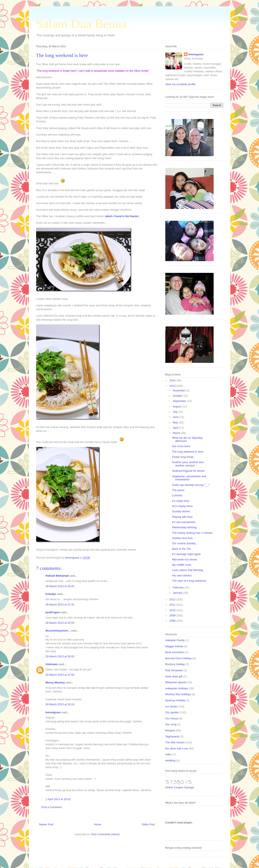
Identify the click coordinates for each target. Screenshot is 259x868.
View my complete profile (180, 84)
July (176, 412)
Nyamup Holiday (175, 700)
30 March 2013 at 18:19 (60, 704)
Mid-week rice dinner (185, 560)
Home (98, 824)
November (179, 390)
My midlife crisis (182, 565)
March (177, 433)
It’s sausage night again (186, 554)
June (176, 417)
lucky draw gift (174, 676)
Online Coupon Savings (180, 787)
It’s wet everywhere (184, 522)
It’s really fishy (181, 501)
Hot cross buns (181, 446)
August (177, 406)
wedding (170, 760)
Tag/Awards (172, 737)
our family (171, 706)
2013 (173, 386)
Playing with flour (182, 517)
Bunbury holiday (175, 664)
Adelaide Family (175, 640)
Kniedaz (51, 594)
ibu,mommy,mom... (58, 631)
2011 (173, 605)
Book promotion (175, 652)
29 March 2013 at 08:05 (60, 656)
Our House (172, 718)
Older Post (148, 824)
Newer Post (46, 824)
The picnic (178, 490)
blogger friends (174, 646)
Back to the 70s (181, 549)
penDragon (53, 612)
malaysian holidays (177, 688)
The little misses (175, 742)
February (179, 587)
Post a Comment (52, 807)
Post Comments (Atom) (105, 834)
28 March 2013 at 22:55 (60, 623)
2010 (173, 610)
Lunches (177, 495)
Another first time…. (184, 538)
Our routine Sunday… (185, 543)
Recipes (170, 730)
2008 (173, 621)
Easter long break (183, 457)
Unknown (52, 664)
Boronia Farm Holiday (179, 658)
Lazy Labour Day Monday (188, 570)
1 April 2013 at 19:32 (58, 799)
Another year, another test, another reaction (188, 464)
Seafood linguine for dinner (188, 471)
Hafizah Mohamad (57, 576)
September (180, 401)
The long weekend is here (188, 452)
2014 (173, 380)
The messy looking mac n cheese (192, 533)
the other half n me (177, 748)
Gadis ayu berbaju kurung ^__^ (191, 485)
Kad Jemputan (174, 670)
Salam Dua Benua (82, 24)
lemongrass (53, 712)
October (178, 396)
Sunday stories (181, 511)
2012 (173, 599)
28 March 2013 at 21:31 (60, 604)
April (176, 428)
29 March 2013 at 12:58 (60, 675)
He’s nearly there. (183, 506)
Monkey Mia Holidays (178, 694)
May (176, 422)
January (178, 593)
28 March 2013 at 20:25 (60, 586)
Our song (171, 724)
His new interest (182, 575)
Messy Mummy (55, 682)
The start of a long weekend (189, 581)
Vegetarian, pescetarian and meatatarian (189, 478)
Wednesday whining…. (186, 527)
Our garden (172, 712)
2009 (173, 615)
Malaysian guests (176, 682)
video (169, 754)
